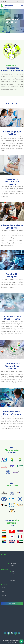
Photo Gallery (13, 563)
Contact (13, 565)
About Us (13, 561)
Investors (13, 559)
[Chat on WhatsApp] (21, 641)
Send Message (12, 603)
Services (13, 557)
